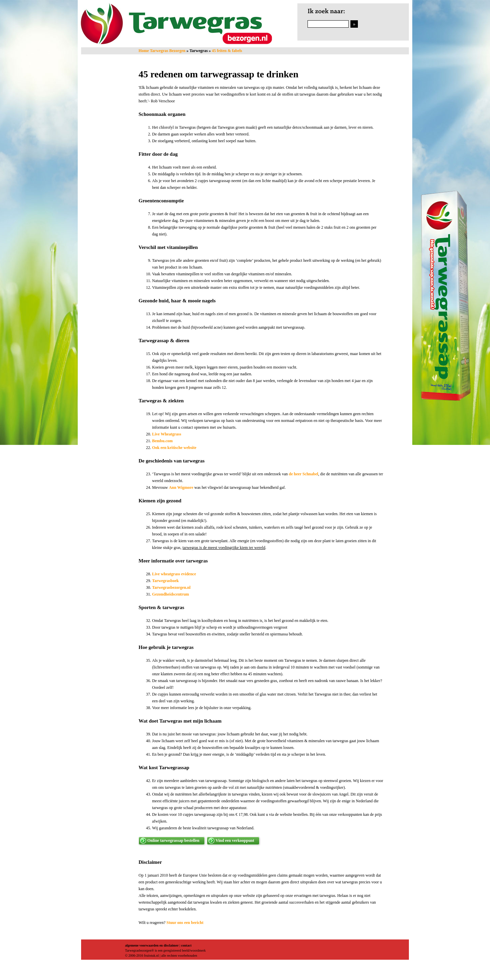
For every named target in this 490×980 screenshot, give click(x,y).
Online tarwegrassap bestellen (173, 840)
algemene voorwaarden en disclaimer (152, 945)
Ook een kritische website (175, 448)
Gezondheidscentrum (170, 594)
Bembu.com (162, 441)
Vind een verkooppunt (235, 840)
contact (186, 945)
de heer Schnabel (303, 474)
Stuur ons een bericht (185, 923)
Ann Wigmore (181, 487)
